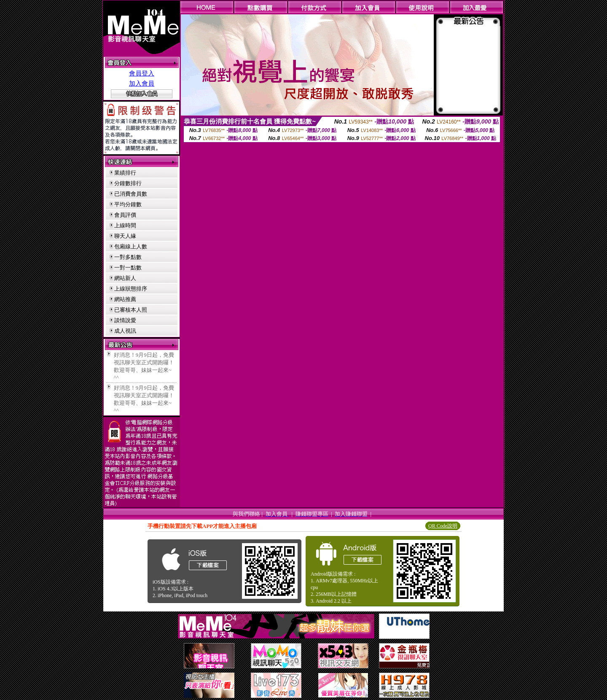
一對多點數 (128, 257)
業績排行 (125, 173)
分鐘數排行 (128, 183)
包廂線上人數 (131, 246)
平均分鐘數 (128, 204)
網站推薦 (125, 299)
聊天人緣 (125, 236)
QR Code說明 (443, 526)
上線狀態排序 (131, 289)
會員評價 (125, 215)
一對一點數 (128, 268)
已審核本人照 (131, 310)
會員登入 (142, 73)
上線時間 (125, 225)
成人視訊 (125, 331)
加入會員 (142, 83)
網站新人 (125, 278)
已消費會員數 (131, 194)
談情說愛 (125, 320)
